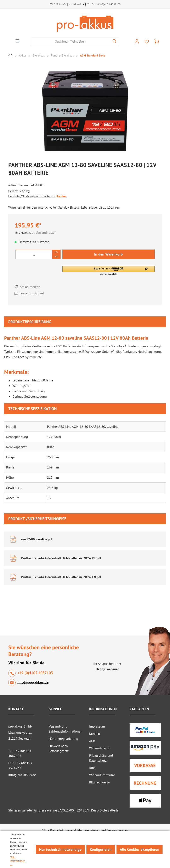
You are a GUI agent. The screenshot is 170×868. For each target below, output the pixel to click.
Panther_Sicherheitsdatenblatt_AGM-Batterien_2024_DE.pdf (61, 558)
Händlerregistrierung (63, 739)
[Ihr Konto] (137, 41)
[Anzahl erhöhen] (56, 252)
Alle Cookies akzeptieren (140, 849)
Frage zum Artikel (32, 293)
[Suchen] (115, 41)
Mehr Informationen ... (18, 861)
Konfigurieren (101, 849)
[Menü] (17, 41)
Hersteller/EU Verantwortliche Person (32, 196)
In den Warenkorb (108, 254)
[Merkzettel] (147, 42)
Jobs (92, 768)
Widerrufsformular (102, 775)
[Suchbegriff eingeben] (70, 41)
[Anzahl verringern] (56, 257)
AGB (92, 741)
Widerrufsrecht (99, 748)
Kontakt (95, 734)
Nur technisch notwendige (60, 849)
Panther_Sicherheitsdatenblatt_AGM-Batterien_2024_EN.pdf (61, 577)
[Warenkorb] (157, 41)
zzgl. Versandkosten (42, 232)
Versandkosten (118, 830)
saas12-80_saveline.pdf (37, 539)
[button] (109, 271)
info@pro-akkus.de (72, 4)
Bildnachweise (99, 782)
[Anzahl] (34, 254)
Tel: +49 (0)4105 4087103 (20, 753)
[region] (87, 112)
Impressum (97, 726)
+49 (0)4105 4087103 (109, 4)
